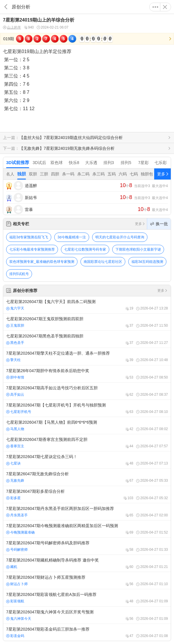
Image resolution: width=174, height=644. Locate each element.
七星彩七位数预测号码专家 (85, 249)
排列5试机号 (19, 274)
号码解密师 (17, 550)
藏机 (12, 567)
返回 (6, 7)
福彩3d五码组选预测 (147, 262)
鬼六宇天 (15, 308)
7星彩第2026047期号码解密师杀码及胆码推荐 (87, 546)
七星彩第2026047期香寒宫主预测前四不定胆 (87, 443)
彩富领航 (15, 601)
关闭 (165, 7)
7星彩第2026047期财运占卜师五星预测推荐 (87, 580)
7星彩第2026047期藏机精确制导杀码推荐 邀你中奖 (87, 563)
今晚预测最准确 (20, 532)
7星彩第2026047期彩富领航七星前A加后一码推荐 (87, 598)
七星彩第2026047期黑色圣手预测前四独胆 (87, 339)
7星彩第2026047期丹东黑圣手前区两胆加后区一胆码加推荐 (87, 512)
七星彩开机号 (19, 412)
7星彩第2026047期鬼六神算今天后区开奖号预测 (87, 615)
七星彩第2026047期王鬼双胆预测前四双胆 (87, 322)
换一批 (159, 224)
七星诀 (13, 463)
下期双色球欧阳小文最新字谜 (138, 249)
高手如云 (15, 395)
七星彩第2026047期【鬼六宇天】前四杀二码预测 (87, 305)
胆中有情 (15, 377)
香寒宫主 (15, 446)
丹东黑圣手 (17, 515)
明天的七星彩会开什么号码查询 (120, 237)
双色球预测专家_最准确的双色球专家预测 (42, 262)
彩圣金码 (15, 636)
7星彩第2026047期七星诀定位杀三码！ (87, 460)
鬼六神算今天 (19, 619)
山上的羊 (12, 28)
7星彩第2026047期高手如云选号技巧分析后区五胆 (87, 391)
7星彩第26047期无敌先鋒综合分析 (87, 477)
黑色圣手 (15, 343)
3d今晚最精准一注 (72, 237)
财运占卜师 (17, 584)
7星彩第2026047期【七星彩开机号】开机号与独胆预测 (87, 408)
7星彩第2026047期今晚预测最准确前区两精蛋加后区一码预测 (87, 529)
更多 (155, 7)
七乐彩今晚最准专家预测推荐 (32, 249)
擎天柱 (13, 360)
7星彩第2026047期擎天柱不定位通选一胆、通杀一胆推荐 (87, 356)
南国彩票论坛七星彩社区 (103, 262)
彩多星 (13, 498)
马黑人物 (15, 429)
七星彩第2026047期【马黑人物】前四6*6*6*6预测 (87, 425)
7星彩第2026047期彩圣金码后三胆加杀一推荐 (87, 632)
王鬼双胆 (15, 325)
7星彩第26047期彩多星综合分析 (87, 495)
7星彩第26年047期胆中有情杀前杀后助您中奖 (87, 374)
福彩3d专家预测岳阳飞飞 (29, 237)
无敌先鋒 (15, 481)
